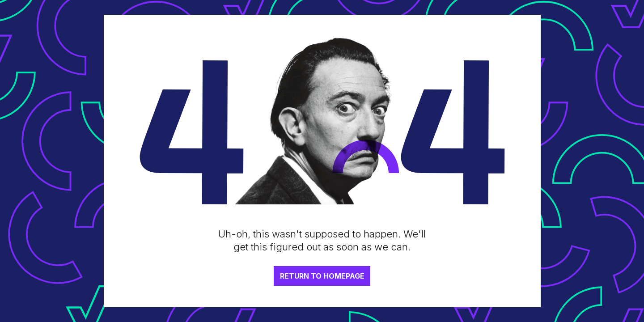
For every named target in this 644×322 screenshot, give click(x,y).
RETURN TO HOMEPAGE (322, 276)
